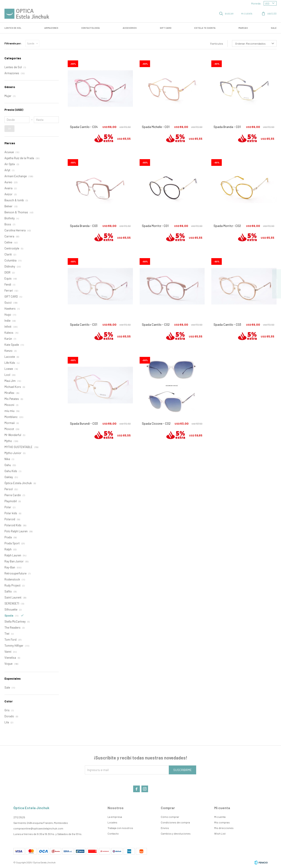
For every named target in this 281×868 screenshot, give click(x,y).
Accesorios (130, 28)
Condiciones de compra (175, 822)
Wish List (220, 833)
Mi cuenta (220, 817)
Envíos (165, 828)
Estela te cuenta (205, 28)
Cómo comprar (170, 817)
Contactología (91, 28)
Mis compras (222, 822)
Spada (31, 43)
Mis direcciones (224, 828)
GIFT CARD (166, 28)
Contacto (113, 833)
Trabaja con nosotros (120, 828)
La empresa (115, 817)
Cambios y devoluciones (176, 833)
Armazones (51, 28)
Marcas (243, 28)
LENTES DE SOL (13, 28)
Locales (112, 822)
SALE (274, 28)
